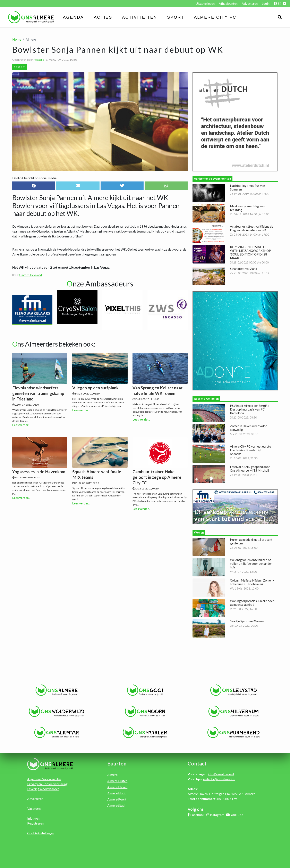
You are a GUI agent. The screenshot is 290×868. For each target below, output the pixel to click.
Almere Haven (117, 787)
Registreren (35, 823)
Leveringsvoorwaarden (43, 789)
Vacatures (34, 808)
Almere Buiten (117, 781)
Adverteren (250, 3)
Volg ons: (196, 809)
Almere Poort (117, 799)
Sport (176, 17)
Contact (197, 763)
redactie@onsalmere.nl (219, 779)
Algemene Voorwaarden (44, 779)
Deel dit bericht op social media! (35, 178)
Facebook (197, 815)
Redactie (39, 60)
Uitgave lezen (205, 3)
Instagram (217, 815)
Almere (112, 775)
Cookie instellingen (41, 833)
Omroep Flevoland (31, 275)
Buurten (117, 763)
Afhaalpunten (228, 3)
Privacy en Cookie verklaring (47, 784)
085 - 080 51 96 (227, 799)
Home (17, 39)
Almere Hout (116, 793)
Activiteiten (140, 17)
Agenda (73, 17)
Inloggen (33, 818)
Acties (103, 17)
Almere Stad (116, 805)
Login (266, 3)
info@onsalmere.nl (221, 774)
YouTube (237, 815)
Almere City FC (215, 17)
